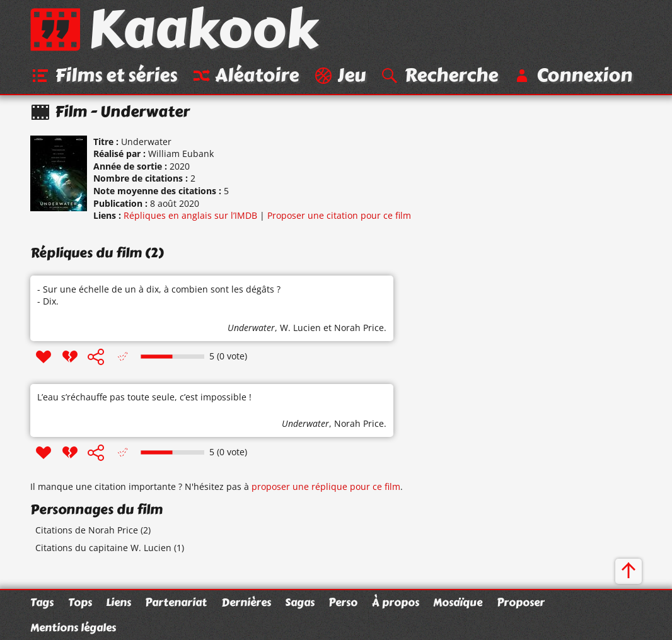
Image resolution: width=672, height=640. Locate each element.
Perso (343, 602)
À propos (396, 602)
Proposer (521, 602)
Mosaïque (458, 602)
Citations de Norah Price (87, 530)
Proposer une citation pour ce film (339, 215)
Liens (119, 602)
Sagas (300, 602)
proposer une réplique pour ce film (326, 486)
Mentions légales (73, 627)
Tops (80, 602)
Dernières (246, 602)
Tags (42, 602)
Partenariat (176, 602)
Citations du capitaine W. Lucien (103, 548)
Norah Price (359, 328)
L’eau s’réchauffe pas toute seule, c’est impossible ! (144, 397)
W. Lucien (300, 328)
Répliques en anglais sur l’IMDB (190, 215)
